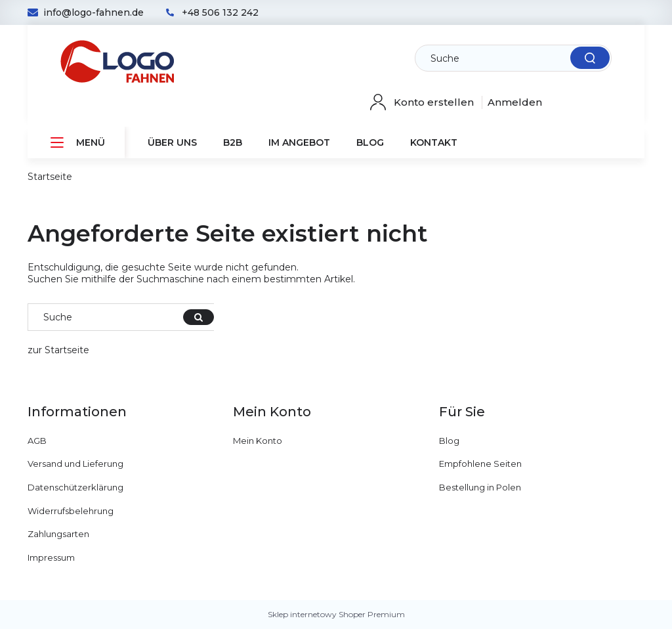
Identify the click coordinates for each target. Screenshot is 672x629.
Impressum (51, 557)
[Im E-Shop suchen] (516, 58)
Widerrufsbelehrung (71, 511)
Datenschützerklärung (75, 487)
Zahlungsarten (58, 534)
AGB (37, 441)
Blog (449, 441)
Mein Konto (258, 441)
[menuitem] (76, 143)
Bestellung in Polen (480, 487)
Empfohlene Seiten (480, 464)
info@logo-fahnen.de (94, 12)
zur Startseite (58, 350)
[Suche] (590, 58)
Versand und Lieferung (75, 464)
